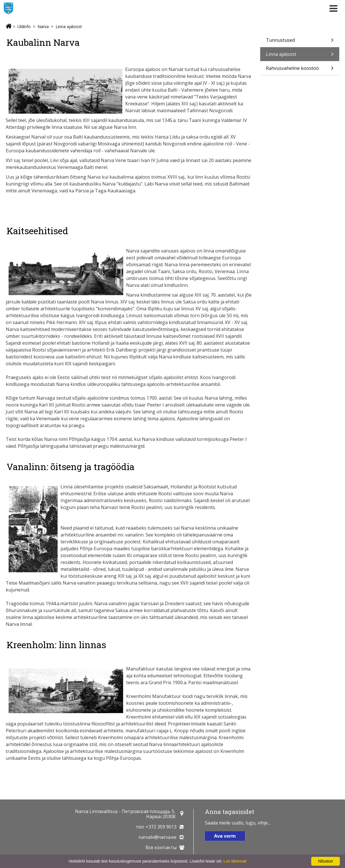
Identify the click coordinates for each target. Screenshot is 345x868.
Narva (43, 26)
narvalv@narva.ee (157, 837)
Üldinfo (24, 26)
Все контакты (161, 847)
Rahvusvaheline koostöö (300, 70)
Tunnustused (300, 42)
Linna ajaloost (69, 26)
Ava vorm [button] (225, 836)
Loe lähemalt (235, 861)
